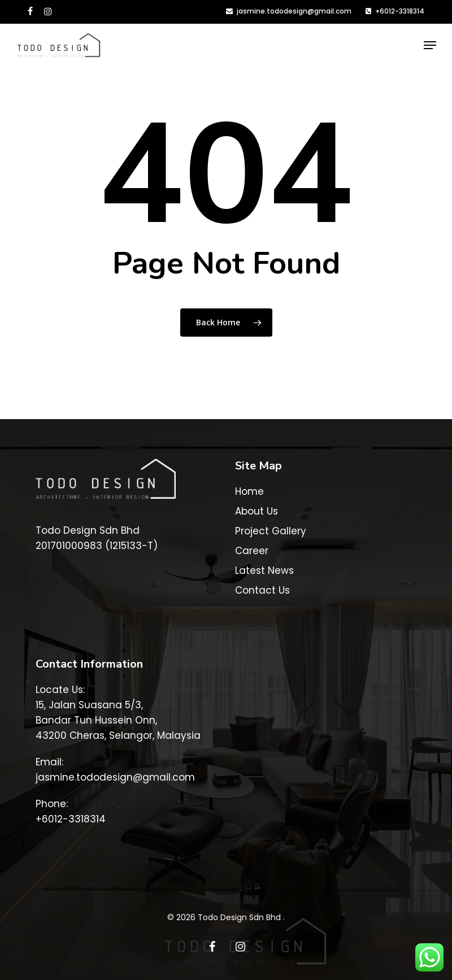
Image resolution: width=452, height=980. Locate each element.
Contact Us (262, 590)
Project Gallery (271, 531)
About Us (257, 511)
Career (252, 551)
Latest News (264, 570)
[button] (430, 45)
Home (249, 491)
